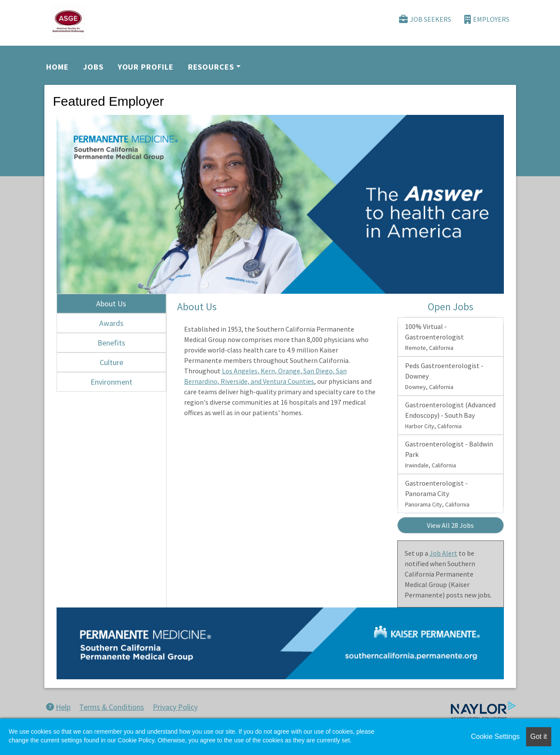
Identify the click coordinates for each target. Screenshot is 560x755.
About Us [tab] (111, 304)
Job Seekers (425, 19)
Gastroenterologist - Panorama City (437, 493)
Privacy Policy (175, 707)
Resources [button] (211, 67)
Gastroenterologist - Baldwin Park (449, 454)
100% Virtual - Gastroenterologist (434, 337)
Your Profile (146, 67)
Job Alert (443, 553)
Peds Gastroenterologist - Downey (444, 376)
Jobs (93, 67)
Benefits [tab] (111, 343)
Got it (539, 737)
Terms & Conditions (112, 707)
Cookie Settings (495, 737)
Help (58, 707)
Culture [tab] (111, 362)
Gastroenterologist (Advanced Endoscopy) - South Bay (450, 415)
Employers (487, 19)
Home (57, 67)
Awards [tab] (111, 323)
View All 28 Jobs (450, 525)
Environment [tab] (111, 382)
